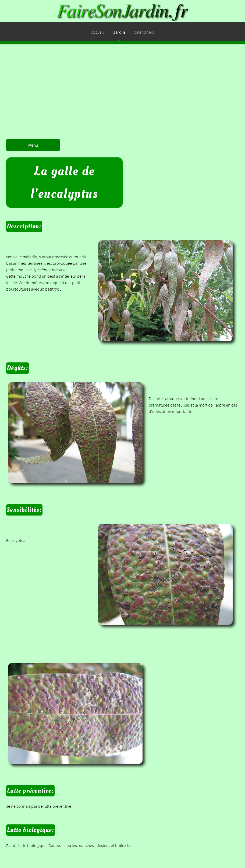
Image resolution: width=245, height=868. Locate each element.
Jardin (119, 32)
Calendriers (144, 32)
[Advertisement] (122, 82)
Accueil (98, 32)
